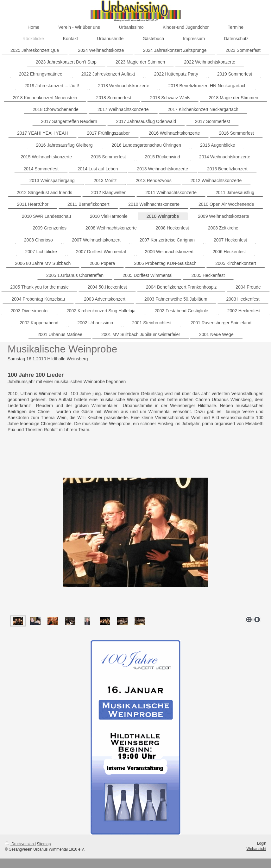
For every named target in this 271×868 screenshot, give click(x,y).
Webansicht (256, 849)
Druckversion (20, 844)
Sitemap (44, 844)
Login (262, 843)
